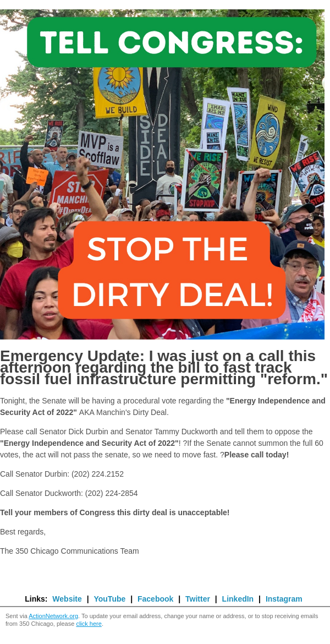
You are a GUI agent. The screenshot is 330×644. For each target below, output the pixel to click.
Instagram (284, 599)
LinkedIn (238, 599)
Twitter (198, 599)
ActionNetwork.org (53, 616)
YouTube (109, 599)
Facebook (155, 599)
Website (67, 599)
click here (89, 624)
